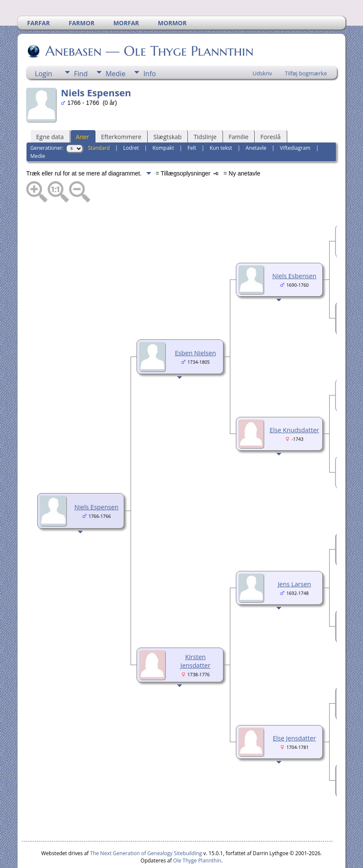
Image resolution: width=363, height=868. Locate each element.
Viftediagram (295, 122)
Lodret (131, 122)
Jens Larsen (295, 558)
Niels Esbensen (294, 250)
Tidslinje (205, 111)
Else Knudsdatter (295, 404)
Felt (192, 122)
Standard (99, 122)
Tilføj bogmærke (306, 48)
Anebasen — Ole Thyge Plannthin (149, 25)
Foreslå (270, 111)
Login (43, 48)
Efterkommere (121, 111)
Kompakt (163, 122)
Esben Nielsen (195, 327)
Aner (82, 111)
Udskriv (262, 48)
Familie (238, 111)
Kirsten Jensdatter (196, 635)
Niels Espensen (97, 481)
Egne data (50, 111)
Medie (116, 48)
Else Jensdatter (294, 712)
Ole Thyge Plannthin (197, 835)
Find (81, 48)
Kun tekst (221, 122)
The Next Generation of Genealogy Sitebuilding (146, 828)
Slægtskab (167, 111)
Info (150, 48)
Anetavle (256, 122)
